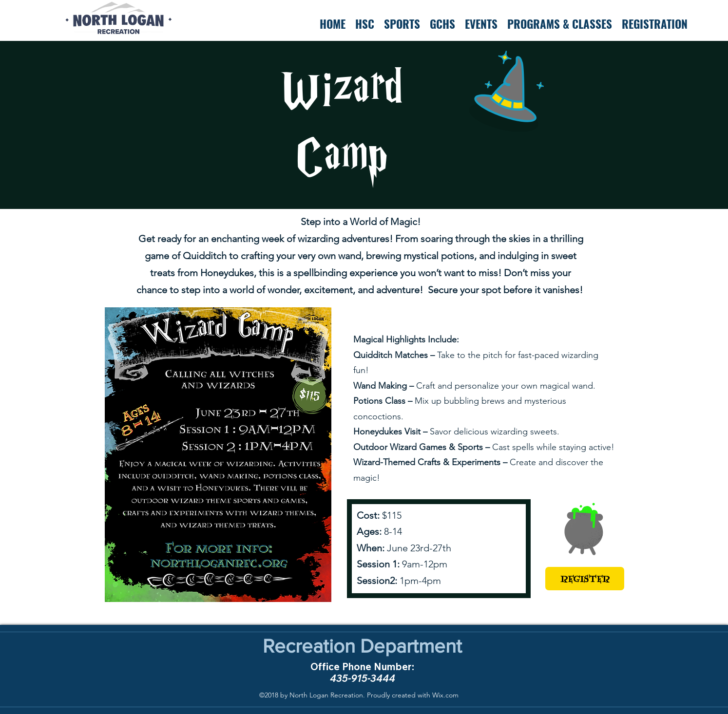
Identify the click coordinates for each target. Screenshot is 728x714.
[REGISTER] (585, 579)
